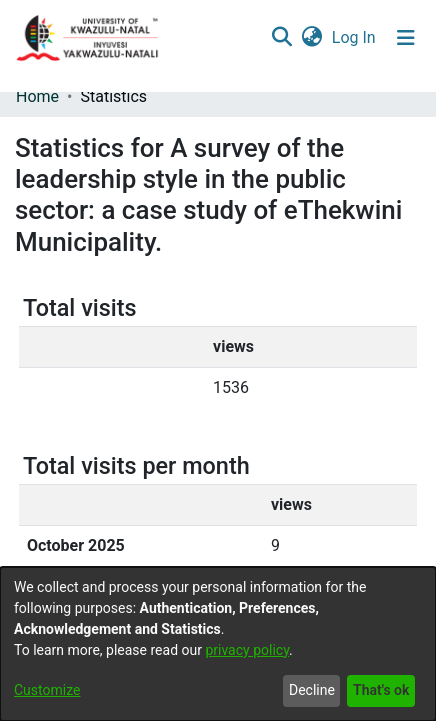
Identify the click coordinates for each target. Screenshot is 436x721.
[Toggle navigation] (406, 38)
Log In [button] (355, 37)
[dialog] (218, 644)
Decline (312, 690)
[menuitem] (311, 38)
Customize (47, 690)
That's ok (381, 690)
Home (37, 96)
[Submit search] (281, 38)
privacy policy (247, 650)
